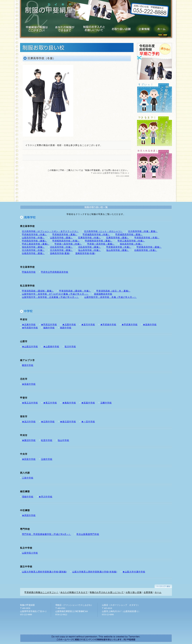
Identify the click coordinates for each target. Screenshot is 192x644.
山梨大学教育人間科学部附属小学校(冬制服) (95, 572)
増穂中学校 (28, 497)
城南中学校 (49, 328)
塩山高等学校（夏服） (118, 250)
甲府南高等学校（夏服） (65, 234)
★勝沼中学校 (29, 440)
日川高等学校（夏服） (61, 250)
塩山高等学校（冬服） (90, 250)
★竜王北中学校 (30, 403)
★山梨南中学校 (51, 347)
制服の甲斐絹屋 (49, 9)
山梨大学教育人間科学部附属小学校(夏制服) (44, 572)
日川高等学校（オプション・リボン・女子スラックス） (50, 231)
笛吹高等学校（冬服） (131, 244)
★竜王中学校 (50, 403)
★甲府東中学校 (130, 325)
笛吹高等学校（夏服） (33, 247)
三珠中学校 (28, 478)
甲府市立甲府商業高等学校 (55, 272)
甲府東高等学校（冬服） (119, 247)
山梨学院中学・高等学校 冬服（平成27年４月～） (110, 297)
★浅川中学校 (29, 422)
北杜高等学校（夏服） (90, 247)
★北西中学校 (69, 325)
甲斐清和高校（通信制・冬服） (75, 291)
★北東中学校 (29, 325)
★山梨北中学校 (30, 347)
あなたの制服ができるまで (64, 28)
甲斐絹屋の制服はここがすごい (37, 28)
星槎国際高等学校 (103, 294)
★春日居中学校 (68, 422)
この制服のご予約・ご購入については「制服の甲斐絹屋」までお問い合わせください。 (88, 170)
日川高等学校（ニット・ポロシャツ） (103, 231)
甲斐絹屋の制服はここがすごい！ (41, 592)
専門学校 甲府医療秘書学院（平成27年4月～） (47, 534)
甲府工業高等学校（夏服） (36, 244)
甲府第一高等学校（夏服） (101, 244)
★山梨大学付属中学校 (134, 572)
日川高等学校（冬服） (33, 250)
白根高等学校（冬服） (146, 250)
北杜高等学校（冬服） (61, 247)
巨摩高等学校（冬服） (90, 238)
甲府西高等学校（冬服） (147, 238)
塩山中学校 (63, 440)
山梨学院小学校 (30, 553)
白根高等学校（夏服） (33, 253)
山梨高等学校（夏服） (61, 238)
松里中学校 (47, 440)
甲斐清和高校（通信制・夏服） (38, 291)
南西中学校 (66, 328)
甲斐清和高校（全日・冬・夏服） (113, 291)
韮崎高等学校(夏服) (60, 253)
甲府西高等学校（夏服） (34, 241)
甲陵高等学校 (29, 272)
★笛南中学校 (150, 325)
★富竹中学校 (88, 325)
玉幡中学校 (106, 403)
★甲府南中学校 (108, 325)
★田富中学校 (29, 459)
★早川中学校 (46, 497)
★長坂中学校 (29, 384)
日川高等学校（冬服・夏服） (143, 231)
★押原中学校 (29, 515)
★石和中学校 (48, 422)
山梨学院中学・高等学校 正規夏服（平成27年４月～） (50, 297)
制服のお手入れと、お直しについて (154, 164)
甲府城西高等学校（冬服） (96, 234)
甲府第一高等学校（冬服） (68, 244)
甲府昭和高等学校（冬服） (66, 241)
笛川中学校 (70, 347)
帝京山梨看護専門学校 (88, 534)
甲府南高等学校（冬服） (34, 234)
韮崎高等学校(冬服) (85, 253)
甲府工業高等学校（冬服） (131, 241)
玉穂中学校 (47, 459)
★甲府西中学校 (30, 328)
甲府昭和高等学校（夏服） (99, 241)
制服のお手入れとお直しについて (93, 28)
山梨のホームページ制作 (95, 638)
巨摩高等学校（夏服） (118, 238)
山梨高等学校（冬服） (33, 238)
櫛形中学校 (28, 365)
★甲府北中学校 (49, 325)
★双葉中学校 (88, 403)
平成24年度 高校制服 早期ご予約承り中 (154, 61)
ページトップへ (163, 586)
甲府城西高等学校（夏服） (129, 234)
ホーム (158, 592)
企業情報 (142, 28)
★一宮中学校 (88, 422)
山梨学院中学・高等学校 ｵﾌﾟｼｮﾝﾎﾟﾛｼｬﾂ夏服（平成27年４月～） (55, 294)
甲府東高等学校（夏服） (149, 247)
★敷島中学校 (69, 403)
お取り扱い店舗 (120, 28)
